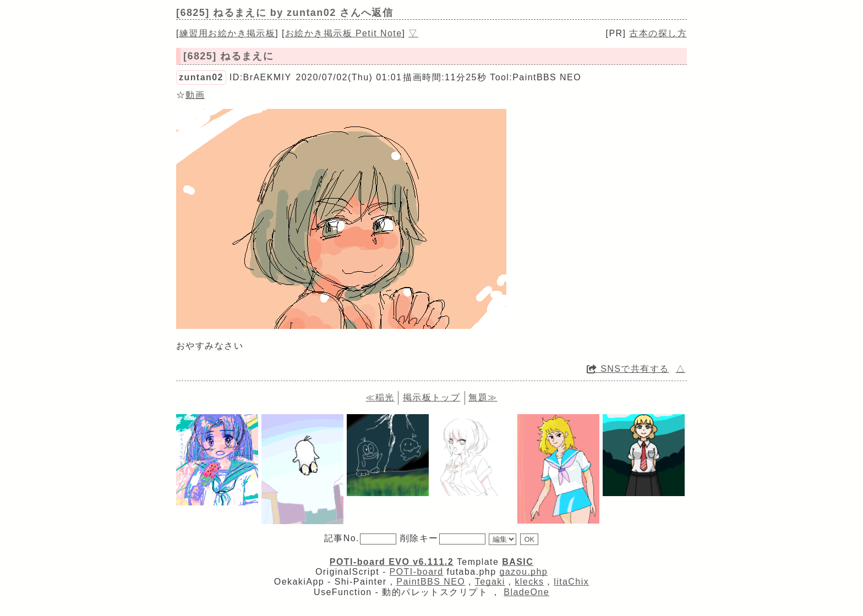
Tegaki (490, 582)
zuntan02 (201, 77)
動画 (195, 95)
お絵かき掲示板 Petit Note (344, 33)
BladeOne (526, 592)
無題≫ (483, 397)
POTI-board (417, 572)
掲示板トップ (432, 397)
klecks (529, 582)
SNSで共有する (628, 369)
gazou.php (523, 572)
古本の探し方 (658, 33)
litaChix (571, 582)
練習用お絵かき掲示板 (227, 33)
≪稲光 (380, 397)
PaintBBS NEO (431, 582)
